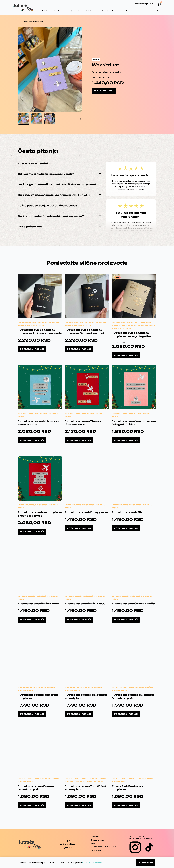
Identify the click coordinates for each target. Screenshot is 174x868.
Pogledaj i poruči (32, 349)
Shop (159, 11)
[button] (24, 119)
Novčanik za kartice (76, 11)
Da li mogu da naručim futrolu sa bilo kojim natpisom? (57, 184)
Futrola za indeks (49, 11)
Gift (132, 322)
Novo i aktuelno (50, 322)
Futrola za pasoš (93, 11)
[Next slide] (80, 119)
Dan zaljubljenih (27, 322)
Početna (21, 21)
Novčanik (62, 11)
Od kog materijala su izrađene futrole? (46, 174)
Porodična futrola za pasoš (113, 11)
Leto (39, 322)
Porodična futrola (35, 325)
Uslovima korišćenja (92, 862)
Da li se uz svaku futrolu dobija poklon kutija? (51, 216)
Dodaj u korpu (104, 91)
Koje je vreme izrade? (33, 163)
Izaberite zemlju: (141, 4)
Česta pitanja (98, 840)
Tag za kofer (131, 11)
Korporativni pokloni (147, 11)
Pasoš (21, 325)
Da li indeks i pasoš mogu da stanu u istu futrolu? (54, 195)
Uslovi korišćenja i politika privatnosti (104, 848)
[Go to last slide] (20, 119)
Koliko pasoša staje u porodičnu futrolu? (48, 206)
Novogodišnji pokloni (46, 414)
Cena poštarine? (30, 227)
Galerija (95, 837)
